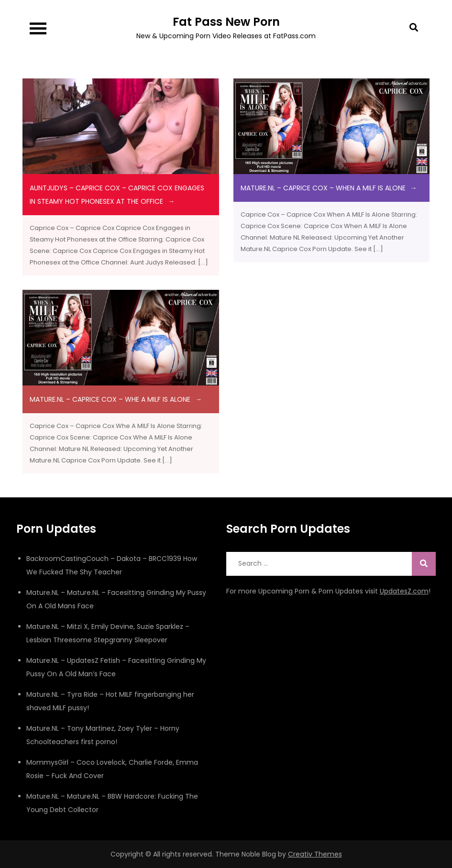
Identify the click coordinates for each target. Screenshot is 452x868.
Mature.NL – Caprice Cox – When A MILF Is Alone (323, 188)
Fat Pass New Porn (226, 22)
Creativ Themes (315, 854)
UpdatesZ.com (404, 591)
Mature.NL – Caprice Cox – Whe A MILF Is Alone (110, 399)
